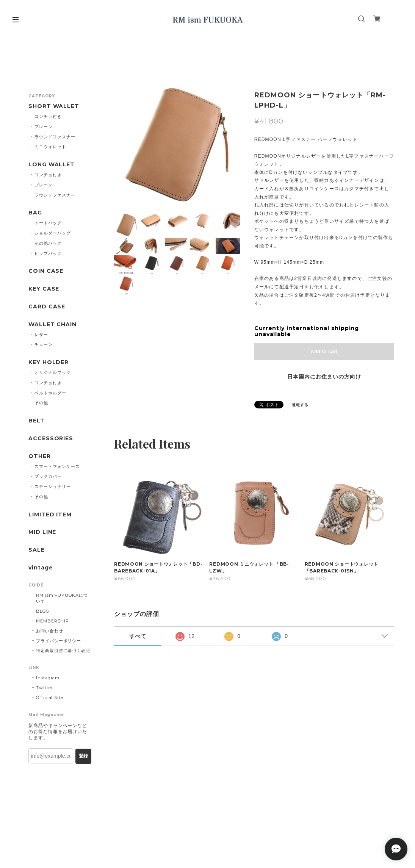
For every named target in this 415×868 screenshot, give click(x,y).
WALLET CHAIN (53, 325)
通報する (300, 405)
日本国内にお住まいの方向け (324, 377)
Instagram (48, 678)
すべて (138, 636)
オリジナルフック (53, 372)
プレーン (44, 127)
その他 (41, 403)
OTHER (40, 456)
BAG (35, 213)
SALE (37, 550)
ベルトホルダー (50, 393)
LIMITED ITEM (50, 515)
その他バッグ (48, 243)
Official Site (50, 698)
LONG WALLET (52, 165)
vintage (41, 568)
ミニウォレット (50, 147)
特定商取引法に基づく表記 (63, 651)
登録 (83, 756)
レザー (41, 335)
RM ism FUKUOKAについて (62, 598)
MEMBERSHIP (53, 621)
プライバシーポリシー (59, 641)
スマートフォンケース (57, 466)
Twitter (45, 688)
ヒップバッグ (48, 253)
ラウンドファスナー (55, 137)
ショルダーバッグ (53, 233)
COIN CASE (46, 271)
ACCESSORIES (51, 439)
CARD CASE (47, 307)
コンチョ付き (48, 116)
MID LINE (42, 532)
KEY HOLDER (49, 362)
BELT (37, 421)
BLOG (43, 611)
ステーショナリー (53, 486)
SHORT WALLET (54, 106)
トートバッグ (48, 223)
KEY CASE (44, 289)
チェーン (44, 344)
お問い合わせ (50, 631)
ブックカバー (48, 476)
